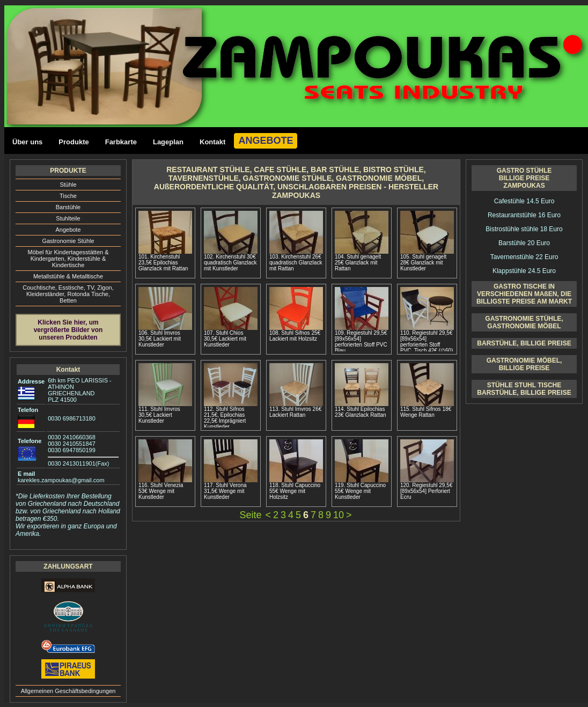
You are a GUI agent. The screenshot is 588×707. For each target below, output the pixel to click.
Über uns (27, 142)
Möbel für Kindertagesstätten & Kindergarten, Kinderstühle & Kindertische (68, 259)
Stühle (68, 185)
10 (339, 515)
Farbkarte (121, 142)
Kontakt (212, 142)
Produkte (73, 142)
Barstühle (68, 207)
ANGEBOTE (266, 141)
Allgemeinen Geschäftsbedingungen (68, 691)
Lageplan (168, 142)
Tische (68, 196)
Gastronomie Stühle (68, 241)
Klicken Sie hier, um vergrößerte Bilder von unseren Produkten (68, 330)
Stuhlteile (68, 218)
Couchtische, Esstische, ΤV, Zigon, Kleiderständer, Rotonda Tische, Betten (68, 294)
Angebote (68, 230)
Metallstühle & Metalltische (68, 276)
